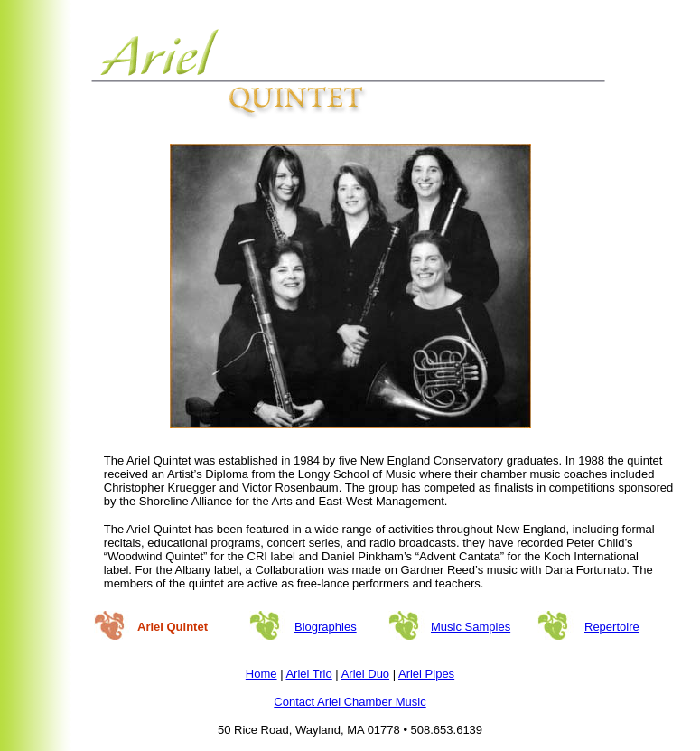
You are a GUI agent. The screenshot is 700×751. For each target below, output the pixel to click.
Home (261, 674)
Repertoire (612, 627)
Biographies (326, 627)
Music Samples (471, 627)
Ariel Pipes (426, 674)
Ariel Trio (308, 674)
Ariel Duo (365, 674)
